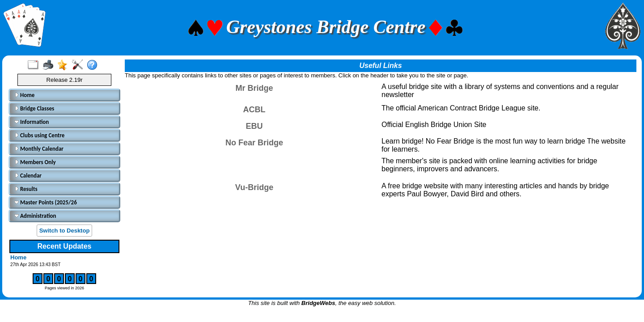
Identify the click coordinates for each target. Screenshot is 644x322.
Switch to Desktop (65, 231)
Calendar (28, 176)
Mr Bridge (254, 88)
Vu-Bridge (254, 187)
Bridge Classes (34, 108)
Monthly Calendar (39, 149)
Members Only (35, 162)
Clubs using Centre (39, 135)
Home (24, 95)
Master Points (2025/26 (46, 202)
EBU (254, 126)
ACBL (254, 110)
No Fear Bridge (254, 143)
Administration (35, 216)
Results (26, 189)
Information (32, 122)
